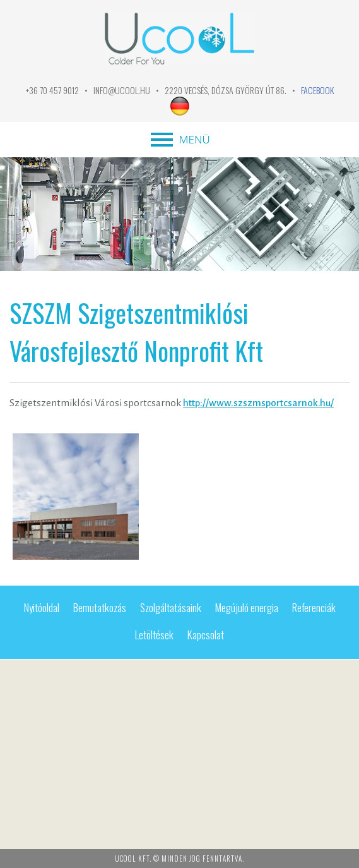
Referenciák (314, 607)
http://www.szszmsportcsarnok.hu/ (258, 403)
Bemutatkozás (100, 607)
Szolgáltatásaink (171, 607)
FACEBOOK (317, 90)
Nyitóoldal (42, 607)
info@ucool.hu (122, 90)
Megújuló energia (247, 607)
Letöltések (154, 635)
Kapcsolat (206, 635)
